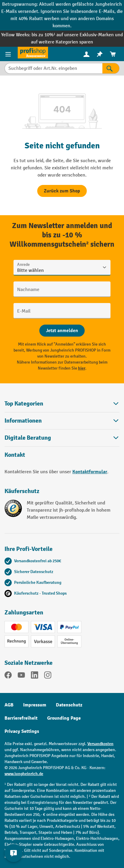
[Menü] (9, 54)
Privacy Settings (22, 731)
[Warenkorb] (113, 54)
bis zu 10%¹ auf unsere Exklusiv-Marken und (77, 35)
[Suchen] (111, 68)
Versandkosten (100, 744)
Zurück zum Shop (62, 191)
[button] (62, 438)
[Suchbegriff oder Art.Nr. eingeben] (53, 68)
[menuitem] (86, 54)
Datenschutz (69, 705)
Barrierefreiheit (21, 718)
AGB (9, 705)
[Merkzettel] (100, 54)
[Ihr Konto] (86, 54)
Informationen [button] (62, 421)
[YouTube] (21, 676)
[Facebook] (8, 676)
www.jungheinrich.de (24, 774)
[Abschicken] (62, 331)
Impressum (35, 705)
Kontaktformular (90, 472)
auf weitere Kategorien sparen (62, 42)
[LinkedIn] (35, 676)
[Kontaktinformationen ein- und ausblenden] (14, 853)
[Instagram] (48, 676)
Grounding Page (64, 718)
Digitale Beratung (28, 438)
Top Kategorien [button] (62, 404)
